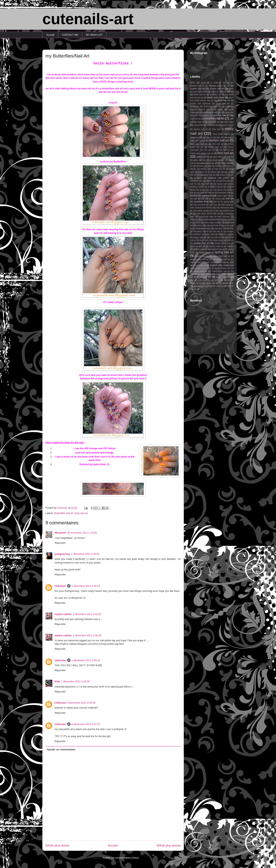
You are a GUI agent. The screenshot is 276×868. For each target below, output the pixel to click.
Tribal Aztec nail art (221, 271)
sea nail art (216, 237)
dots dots (216, 129)
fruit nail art (209, 150)
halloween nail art (208, 163)
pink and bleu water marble (209, 223)
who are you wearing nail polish (205, 280)
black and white (216, 97)
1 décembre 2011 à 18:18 (75, 681)
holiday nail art (207, 169)
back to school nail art (222, 92)
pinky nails (202, 225)
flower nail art (215, 147)
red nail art (218, 231)
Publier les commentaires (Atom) (121, 858)
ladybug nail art (197, 187)
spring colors (205, 253)
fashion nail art (219, 140)
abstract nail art (197, 86)
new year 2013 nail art (208, 213)
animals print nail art (219, 86)
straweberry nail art (221, 259)
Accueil (50, 35)
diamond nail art (226, 125)
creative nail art (214, 118)
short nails (205, 240)
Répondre (60, 543)
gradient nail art (217, 160)
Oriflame (194, 220)
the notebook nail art (224, 268)
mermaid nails (224, 193)
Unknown (60, 586)
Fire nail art (218, 144)
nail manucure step (225, 208)
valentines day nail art (201, 274)
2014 (203, 83)
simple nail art (201, 243)
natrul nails (214, 211)
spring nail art (224, 252)
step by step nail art (199, 259)
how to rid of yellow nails (209, 172)
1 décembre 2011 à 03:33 (87, 614)
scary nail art (200, 237)
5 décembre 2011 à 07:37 (86, 724)
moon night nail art (225, 196)
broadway (194, 106)
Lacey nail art (223, 184)
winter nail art (212, 283)
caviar (220, 110)
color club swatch (201, 115)
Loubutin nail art (207, 193)
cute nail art (214, 122)
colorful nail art (221, 115)
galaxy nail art (203, 157)
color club (229, 112)
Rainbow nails (203, 228)
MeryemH (60, 533)
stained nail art (202, 256)
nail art (197, 198)
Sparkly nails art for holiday (221, 246)
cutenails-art (88, 19)
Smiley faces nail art (224, 243)
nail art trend (199, 205)
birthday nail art (217, 95)
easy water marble (221, 134)
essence (194, 137)
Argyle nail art (217, 88)
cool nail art (195, 119)
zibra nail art (218, 286)
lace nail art (207, 184)
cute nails (229, 122)
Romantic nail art (226, 234)
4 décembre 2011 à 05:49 (81, 703)
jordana (198, 178)
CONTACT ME (70, 35)
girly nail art (199, 160)
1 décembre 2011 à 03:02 (85, 554)
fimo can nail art (199, 144)
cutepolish (211, 125)
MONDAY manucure (201, 196)
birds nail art (200, 95)
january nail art (208, 175)
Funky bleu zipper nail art (202, 153)
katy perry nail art (211, 181)
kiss (224, 181)
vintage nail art (202, 277)
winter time (228, 283)
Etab (57, 681)
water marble (223, 277)
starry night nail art (221, 256)
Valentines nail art (225, 274)
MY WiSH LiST (94, 35)
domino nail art (201, 129)
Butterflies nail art (64, 513)
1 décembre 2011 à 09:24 (86, 660)
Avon (231, 89)
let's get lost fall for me (216, 190)
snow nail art (199, 246)
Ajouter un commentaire (61, 749)
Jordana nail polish (218, 178)
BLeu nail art (224, 101)
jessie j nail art (227, 175)
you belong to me (201, 286)
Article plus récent (57, 845)
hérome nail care (204, 166)
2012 (193, 83)
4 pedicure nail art (220, 83)
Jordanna (194, 181)
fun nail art (225, 150)
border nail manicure (200, 104)
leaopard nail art (216, 187)
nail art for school (213, 199)
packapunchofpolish (210, 220)
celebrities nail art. (212, 112)
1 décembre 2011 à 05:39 (87, 635)
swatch (214, 265)
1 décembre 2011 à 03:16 (86, 586)
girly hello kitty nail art (223, 157)
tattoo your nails (204, 268)
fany (219, 138)
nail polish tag (199, 211)
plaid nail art (216, 225)
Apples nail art (198, 88)
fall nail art (208, 138)
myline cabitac (63, 614)
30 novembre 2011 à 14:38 (82, 533)
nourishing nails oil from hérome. (214, 217)
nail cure (213, 205)
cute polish (198, 125)
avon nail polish (200, 92)
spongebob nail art (216, 249)
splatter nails (199, 249)
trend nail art (200, 271)
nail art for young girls (223, 202)
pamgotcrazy (62, 554)
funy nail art (81, 513)
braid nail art (223, 104)
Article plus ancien (169, 845)
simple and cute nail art (223, 240)
